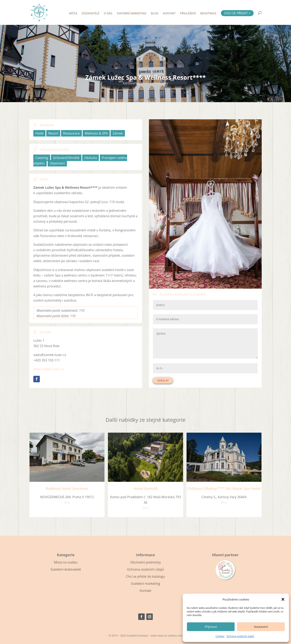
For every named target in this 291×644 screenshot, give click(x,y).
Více (67, 502)
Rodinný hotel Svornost (67, 488)
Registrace (208, 14)
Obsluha (91, 158)
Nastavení (261, 627)
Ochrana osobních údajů (240, 636)
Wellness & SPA (96, 133)
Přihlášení (188, 14)
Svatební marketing (132, 14)
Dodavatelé (91, 14)
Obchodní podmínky (145, 562)
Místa (73, 14)
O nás (108, 14)
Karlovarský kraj (135, 83)
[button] (283, 599)
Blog (155, 14)
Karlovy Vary (159, 83)
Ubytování (57, 163)
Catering (42, 158)
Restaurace (71, 133)
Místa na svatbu (66, 562)
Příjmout (211, 627)
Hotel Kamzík (145, 488)
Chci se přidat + (237, 13)
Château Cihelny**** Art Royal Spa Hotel (224, 488)
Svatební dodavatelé (66, 569)
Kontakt (169, 14)
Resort (53, 133)
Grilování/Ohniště (66, 158)
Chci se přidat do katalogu (145, 576)
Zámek (118, 133)
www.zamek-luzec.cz (49, 369)
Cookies (220, 636)
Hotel (39, 133)
